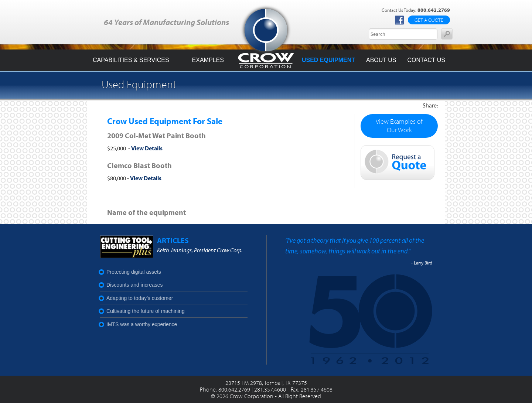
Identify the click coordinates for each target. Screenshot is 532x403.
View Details (147, 148)
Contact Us (426, 60)
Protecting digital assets (134, 272)
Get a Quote (429, 20)
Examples (208, 60)
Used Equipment (328, 60)
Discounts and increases (135, 285)
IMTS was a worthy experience (142, 324)
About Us (381, 60)
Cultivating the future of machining (146, 311)
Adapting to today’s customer (140, 298)
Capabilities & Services (131, 60)
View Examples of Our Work (399, 126)
